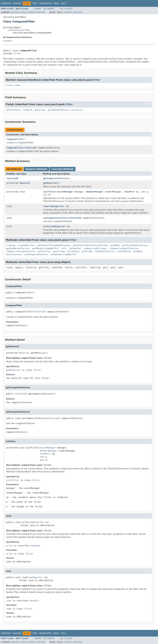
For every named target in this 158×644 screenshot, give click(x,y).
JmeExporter (58, 226)
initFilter (50, 192)
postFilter (44, 251)
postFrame (59, 251)
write (46, 226)
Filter (17, 53)
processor (77, 110)
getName (115, 245)
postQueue (73, 251)
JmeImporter (57, 206)
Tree (35, 3)
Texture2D (31, 148)
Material (25, 183)
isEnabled (75, 248)
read (46, 206)
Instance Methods (36, 169)
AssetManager (65, 192)
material (40, 110)
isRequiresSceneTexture (20, 251)
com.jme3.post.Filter (19, 30)
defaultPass (13, 110)
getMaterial (50, 183)
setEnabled (124, 251)
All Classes (66, 9)
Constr (31, 12)
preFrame (87, 251)
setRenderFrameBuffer (64, 254)
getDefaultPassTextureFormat (90, 245)
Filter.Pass (13, 85)
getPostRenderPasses (135, 245)
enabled (28, 110)
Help (63, 3)
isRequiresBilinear (95, 248)
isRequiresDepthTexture (124, 248)
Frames (38, 9)
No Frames (49, 9)
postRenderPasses (58, 110)
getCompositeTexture (56, 178)
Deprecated (45, 3)
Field (23, 12)
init (64, 248)
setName (137, 251)
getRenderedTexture (18, 248)
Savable (8, 41)
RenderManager (95, 192)
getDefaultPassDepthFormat (54, 245)
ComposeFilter (15, 139)
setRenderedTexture (36, 254)
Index (56, 3)
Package (17, 3)
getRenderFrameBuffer (45, 248)
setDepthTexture (105, 251)
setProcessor (14, 254)
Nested (15, 12)
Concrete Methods (63, 169)
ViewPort (129, 192)
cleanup (11, 245)
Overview (6, 3)
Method (41, 12)
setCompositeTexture (56, 218)
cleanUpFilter (26, 245)
